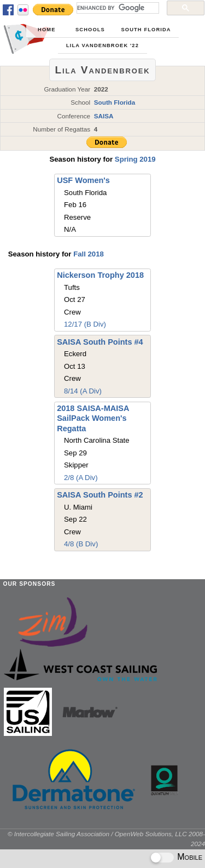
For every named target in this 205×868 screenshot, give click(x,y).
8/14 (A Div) (83, 391)
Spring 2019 (135, 159)
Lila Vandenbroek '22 (102, 45)
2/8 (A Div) (81, 478)
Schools (90, 30)
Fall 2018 (89, 254)
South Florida (146, 30)
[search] (117, 8)
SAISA (104, 116)
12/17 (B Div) (85, 324)
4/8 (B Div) (81, 544)
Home (46, 30)
